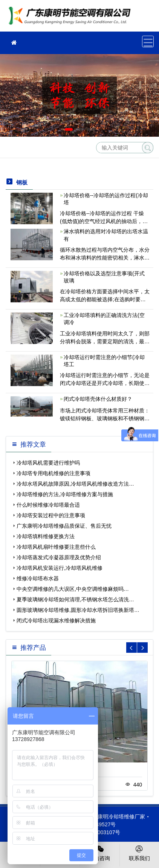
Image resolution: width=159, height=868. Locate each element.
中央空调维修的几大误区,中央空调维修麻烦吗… (73, 589)
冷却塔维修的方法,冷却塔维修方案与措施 (65, 494)
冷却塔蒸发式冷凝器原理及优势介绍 (59, 557)
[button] (69, 129)
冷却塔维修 (72, 18)
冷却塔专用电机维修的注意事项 (54, 473)
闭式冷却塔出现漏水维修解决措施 (56, 620)
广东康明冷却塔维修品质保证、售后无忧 (64, 526)
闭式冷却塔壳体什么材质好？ (98, 399)
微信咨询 (100, 853)
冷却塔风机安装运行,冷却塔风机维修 (60, 568)
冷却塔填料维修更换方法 (46, 536)
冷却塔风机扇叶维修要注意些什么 (56, 547)
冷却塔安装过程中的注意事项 (51, 515)
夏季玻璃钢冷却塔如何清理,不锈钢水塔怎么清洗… (75, 599)
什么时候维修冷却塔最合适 (48, 505)
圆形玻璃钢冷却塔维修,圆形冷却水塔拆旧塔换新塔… (78, 610)
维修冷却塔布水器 (38, 578)
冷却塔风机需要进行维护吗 (48, 463)
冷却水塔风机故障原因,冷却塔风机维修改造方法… (75, 484)
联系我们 (140, 853)
